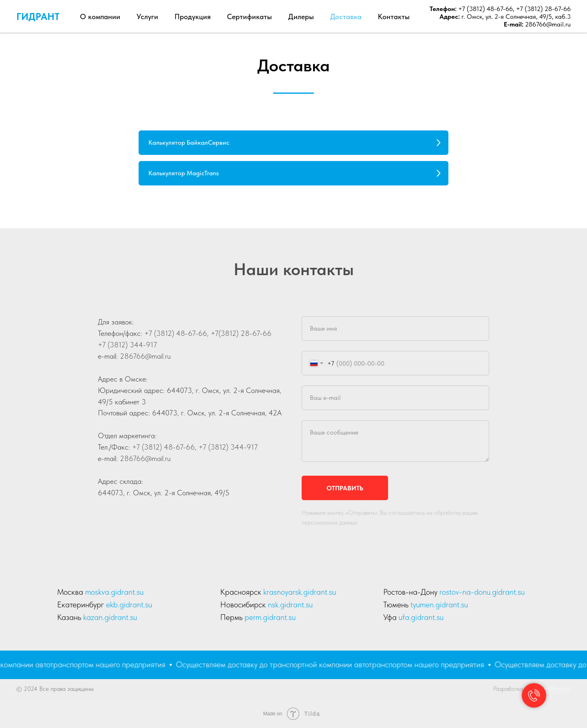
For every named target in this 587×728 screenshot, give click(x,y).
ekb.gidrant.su (129, 604)
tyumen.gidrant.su (439, 604)
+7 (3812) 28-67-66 (543, 9)
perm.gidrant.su (270, 617)
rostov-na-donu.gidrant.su (482, 592)
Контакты (394, 17)
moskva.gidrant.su (114, 592)
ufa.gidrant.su (421, 617)
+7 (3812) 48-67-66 (485, 9)
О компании (100, 17)
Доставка (346, 17)
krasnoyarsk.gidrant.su (300, 592)
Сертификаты (249, 17)
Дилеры (301, 17)
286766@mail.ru (548, 24)
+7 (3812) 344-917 (127, 345)
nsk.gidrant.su (290, 604)
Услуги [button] (147, 17)
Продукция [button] (193, 17)
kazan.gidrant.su (110, 617)
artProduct (556, 689)
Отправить (345, 488)
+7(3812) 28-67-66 (240, 333)
